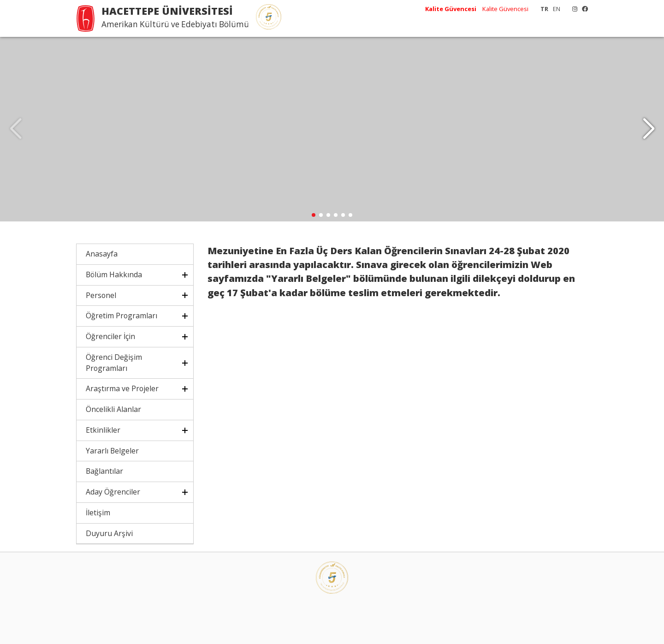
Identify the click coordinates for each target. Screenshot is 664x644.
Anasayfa (102, 254)
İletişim (98, 513)
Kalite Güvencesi (505, 9)
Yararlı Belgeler (112, 451)
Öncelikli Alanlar (113, 409)
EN (557, 9)
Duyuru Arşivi (109, 533)
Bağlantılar (104, 471)
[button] (649, 129)
